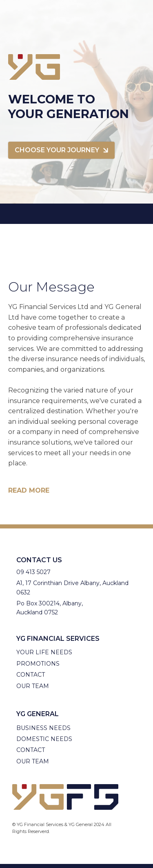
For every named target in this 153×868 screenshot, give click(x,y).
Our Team (33, 686)
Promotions (38, 664)
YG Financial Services (58, 639)
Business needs (43, 728)
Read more (29, 491)
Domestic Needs (44, 739)
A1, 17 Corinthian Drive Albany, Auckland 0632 (72, 587)
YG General (38, 714)
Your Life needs (44, 652)
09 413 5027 (33, 572)
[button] (61, 150)
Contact (31, 675)
